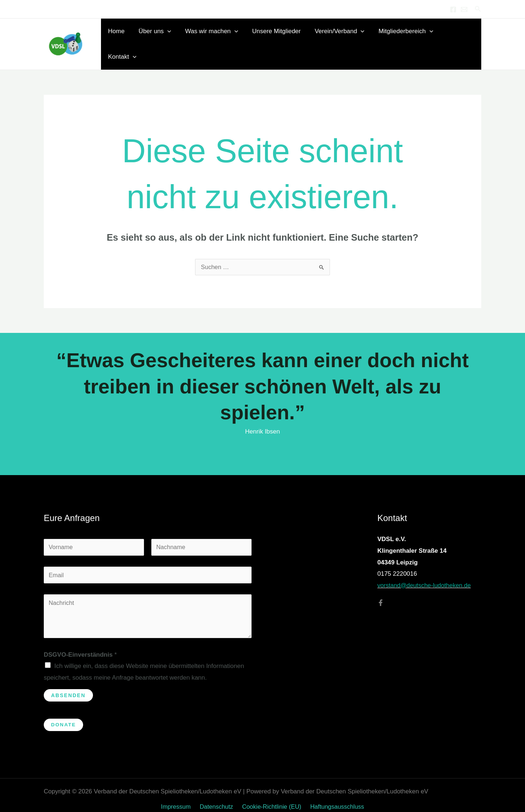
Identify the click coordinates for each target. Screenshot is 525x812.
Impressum (178, 797)
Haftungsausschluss (335, 797)
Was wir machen (218, 38)
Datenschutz (217, 797)
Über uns (162, 38)
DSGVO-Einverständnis (80, 644)
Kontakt (461, 38)
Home (126, 38)
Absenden (68, 685)
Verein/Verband (342, 38)
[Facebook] (453, 9)
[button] (478, 9)
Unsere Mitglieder (281, 38)
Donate (64, 715)
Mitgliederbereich (407, 38)
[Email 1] (464, 9)
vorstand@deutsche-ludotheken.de (425, 574)
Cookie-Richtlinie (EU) (270, 797)
